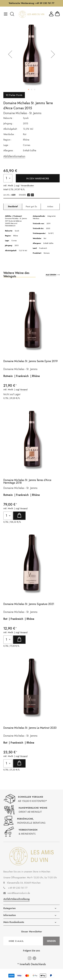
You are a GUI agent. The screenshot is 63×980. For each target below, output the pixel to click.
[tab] (13, 207)
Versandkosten (27, 186)
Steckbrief (13, 207)
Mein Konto (51, 14)
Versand (24, 390)
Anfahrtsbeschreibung (16, 899)
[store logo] (32, 14)
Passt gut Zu (31, 207)
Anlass (50, 207)
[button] (10, 54)
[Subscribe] (51, 941)
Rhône (36, 376)
